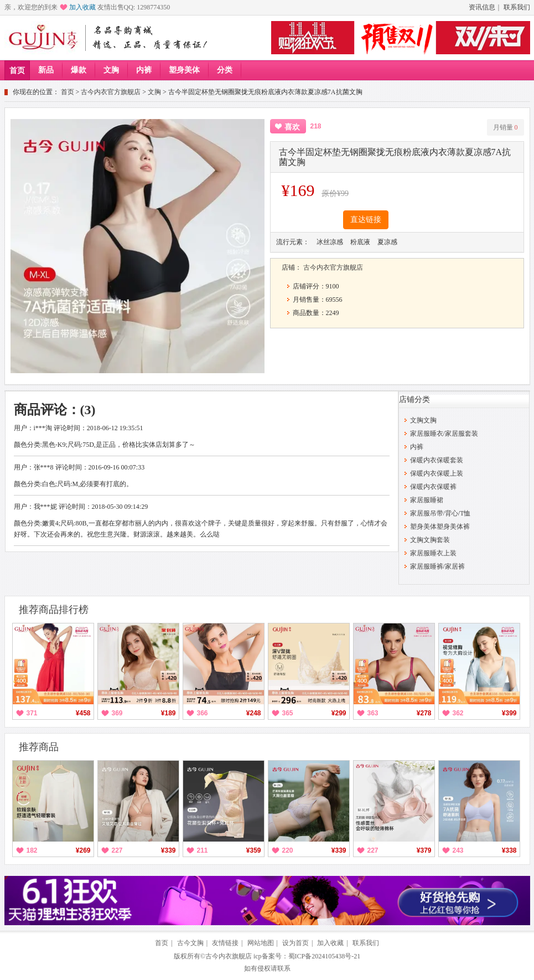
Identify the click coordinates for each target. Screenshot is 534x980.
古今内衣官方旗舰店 (111, 92)
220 (288, 850)
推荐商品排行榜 (54, 610)
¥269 (83, 850)
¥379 (424, 850)
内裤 (144, 70)
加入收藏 (82, 7)
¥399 (509, 713)
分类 (225, 70)
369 (117, 713)
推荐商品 (39, 747)
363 (373, 713)
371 (32, 713)
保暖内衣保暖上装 (437, 473)
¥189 (169, 713)
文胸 (111, 70)
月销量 (506, 127)
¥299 (339, 713)
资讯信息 (482, 7)
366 (203, 713)
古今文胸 (190, 943)
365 (288, 713)
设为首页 (295, 943)
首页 (17, 71)
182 (32, 850)
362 (458, 713)
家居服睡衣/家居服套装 (444, 434)
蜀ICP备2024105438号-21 (325, 956)
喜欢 (292, 127)
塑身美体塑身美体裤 (440, 527)
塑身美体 (184, 70)
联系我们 (517, 7)
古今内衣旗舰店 (229, 956)
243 (458, 850)
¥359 (254, 850)
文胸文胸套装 (430, 540)
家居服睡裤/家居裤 (437, 566)
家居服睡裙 (427, 500)
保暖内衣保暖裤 (433, 487)
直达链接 (366, 220)
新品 (46, 70)
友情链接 (225, 943)
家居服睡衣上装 (433, 553)
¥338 (509, 850)
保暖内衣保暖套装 (437, 460)
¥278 (424, 713)
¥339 (169, 850)
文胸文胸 (423, 420)
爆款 (79, 70)
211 (203, 850)
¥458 (83, 713)
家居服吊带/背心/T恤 (440, 513)
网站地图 (261, 943)
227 (117, 850)
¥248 (254, 713)
